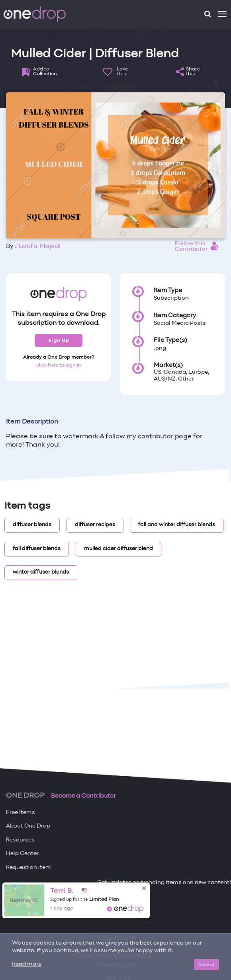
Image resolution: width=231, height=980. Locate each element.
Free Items (21, 813)
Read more (27, 964)
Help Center (22, 854)
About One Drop (28, 826)
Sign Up (59, 340)
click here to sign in (59, 365)
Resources (20, 840)
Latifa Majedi (39, 246)
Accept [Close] (207, 964)
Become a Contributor (83, 796)
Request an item (28, 868)
